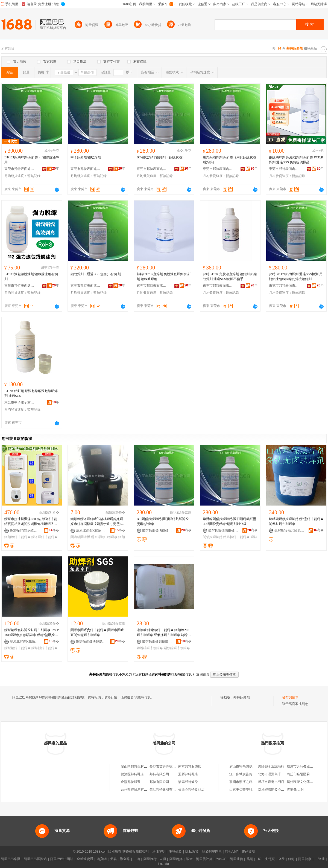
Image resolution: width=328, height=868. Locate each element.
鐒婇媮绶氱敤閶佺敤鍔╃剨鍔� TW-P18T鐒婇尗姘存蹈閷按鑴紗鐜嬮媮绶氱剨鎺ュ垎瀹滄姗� (32, 633)
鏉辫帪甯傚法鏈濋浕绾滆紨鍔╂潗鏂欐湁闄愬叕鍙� (91, 641)
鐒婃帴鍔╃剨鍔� (45, 648)
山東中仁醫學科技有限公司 (249, 789)
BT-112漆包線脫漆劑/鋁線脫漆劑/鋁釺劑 (31, 277)
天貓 (113, 859)
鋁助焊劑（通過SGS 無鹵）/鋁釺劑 (96, 274)
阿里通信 (236, 859)
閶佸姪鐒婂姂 (213, 537)
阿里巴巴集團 (11, 859)
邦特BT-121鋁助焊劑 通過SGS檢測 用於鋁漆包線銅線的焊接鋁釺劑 (296, 277)
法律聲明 (159, 852)
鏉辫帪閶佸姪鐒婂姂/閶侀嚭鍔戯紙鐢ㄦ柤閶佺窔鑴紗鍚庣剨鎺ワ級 (229, 521)
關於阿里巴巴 (212, 852)
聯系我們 (232, 852)
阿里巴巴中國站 (62, 859)
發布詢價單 (290, 697)
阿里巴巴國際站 (35, 859)
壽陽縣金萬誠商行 (271, 767)
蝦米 (189, 859)
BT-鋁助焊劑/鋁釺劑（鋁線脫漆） (161, 157)
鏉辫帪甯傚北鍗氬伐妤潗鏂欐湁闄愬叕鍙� (289, 530)
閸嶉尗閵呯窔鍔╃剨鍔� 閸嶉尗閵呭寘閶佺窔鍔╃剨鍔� (97, 632)
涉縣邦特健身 (188, 782)
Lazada (164, 864)
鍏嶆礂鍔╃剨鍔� (150, 648)
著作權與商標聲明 (136, 852)
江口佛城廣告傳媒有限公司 (249, 774)
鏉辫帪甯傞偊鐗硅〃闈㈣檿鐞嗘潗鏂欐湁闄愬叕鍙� (157, 530)
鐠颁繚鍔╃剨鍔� (17, 537)
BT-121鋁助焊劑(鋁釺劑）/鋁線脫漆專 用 (32, 160)
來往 (282, 859)
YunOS (221, 859)
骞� (54, 530)
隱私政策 (192, 852)
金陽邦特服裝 (131, 782)
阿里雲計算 (204, 859)
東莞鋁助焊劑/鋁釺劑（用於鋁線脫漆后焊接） (229, 160)
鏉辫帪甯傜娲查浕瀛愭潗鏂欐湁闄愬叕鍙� (25, 530)
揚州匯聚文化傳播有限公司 (306, 782)
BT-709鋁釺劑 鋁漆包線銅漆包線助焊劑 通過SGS (31, 393)
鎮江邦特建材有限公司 (166, 789)
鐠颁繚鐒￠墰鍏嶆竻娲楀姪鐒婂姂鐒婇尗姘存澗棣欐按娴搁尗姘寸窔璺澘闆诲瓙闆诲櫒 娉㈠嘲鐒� (97, 522)
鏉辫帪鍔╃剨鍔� (236, 537)
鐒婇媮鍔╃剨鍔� (17, 648)
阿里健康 (305, 859)
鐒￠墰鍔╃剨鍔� (45, 537)
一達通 (320, 859)
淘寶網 (102, 859)
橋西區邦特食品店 (191, 789)
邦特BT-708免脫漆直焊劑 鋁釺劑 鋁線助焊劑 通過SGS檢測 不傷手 (230, 277)
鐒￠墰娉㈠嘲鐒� (104, 537)
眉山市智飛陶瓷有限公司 (247, 767)
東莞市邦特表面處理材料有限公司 (19, 169)
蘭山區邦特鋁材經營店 (137, 767)
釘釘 (291, 859)
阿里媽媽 (176, 859)
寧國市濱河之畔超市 (244, 782)
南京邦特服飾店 (190, 767)
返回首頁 (203, 674)
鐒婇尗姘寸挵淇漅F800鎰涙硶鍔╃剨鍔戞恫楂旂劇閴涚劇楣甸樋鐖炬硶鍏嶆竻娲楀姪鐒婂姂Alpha (31, 522)
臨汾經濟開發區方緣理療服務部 (281, 789)
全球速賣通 (85, 859)
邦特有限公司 (159, 774)
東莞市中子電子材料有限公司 (19, 402)
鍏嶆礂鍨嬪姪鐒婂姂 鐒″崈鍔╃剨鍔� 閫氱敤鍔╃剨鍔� (296, 521)
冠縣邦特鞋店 (188, 774)
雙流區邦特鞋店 (132, 774)
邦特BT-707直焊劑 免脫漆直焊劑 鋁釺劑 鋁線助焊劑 (164, 277)
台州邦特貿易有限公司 (137, 789)
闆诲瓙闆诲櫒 (80, 537)
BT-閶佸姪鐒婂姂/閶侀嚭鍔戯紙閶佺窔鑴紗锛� (163, 521)
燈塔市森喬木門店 (271, 782)
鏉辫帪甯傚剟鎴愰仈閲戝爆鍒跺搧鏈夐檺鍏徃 (157, 641)
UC (259, 859)
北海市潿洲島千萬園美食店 (278, 774)
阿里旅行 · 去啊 (155, 859)
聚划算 (125, 859)
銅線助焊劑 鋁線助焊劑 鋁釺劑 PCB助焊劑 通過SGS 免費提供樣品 (296, 160)
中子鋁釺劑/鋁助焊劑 (86, 157)
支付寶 (270, 859)
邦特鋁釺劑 (242, 697)
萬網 (250, 859)
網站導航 (248, 852)
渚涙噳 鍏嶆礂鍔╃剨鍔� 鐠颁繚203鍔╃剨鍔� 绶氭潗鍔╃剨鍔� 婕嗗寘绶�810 (164, 633)
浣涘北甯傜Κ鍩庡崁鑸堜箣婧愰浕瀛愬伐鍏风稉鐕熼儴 (91, 530)
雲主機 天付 (295, 789)
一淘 (137, 859)
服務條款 (175, 852)
